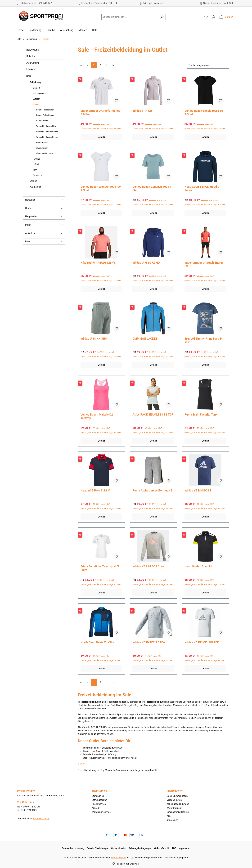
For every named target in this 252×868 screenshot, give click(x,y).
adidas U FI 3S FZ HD (146, 263)
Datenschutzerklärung (178, 812)
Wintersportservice (101, 812)
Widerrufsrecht (174, 808)
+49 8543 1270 (25, 802)
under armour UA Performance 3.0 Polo (100, 112)
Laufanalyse (98, 796)
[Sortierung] (208, 65)
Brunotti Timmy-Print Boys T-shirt (203, 340)
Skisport (36, 88)
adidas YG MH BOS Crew (148, 566)
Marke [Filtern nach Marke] (44, 225)
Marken (31, 69)
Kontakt (96, 808)
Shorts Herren (42, 143)
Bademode (37, 175)
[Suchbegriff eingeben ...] (130, 17)
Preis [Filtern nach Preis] (44, 241)
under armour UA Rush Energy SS (204, 264)
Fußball (36, 164)
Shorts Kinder (42, 148)
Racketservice (99, 804)
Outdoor (36, 99)
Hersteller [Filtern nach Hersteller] (44, 200)
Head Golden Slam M (198, 566)
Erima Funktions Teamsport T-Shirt (100, 568)
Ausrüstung (33, 63)
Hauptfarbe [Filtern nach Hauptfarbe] (44, 216)
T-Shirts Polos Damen (45, 115)
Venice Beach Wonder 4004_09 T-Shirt (101, 188)
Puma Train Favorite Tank (201, 414)
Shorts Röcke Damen (45, 153)
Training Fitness (40, 93)
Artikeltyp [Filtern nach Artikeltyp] (44, 233)
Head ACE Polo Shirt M (95, 490)
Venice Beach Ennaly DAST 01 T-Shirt (204, 112)
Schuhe (31, 56)
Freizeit (36, 104)
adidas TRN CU (142, 111)
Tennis (36, 170)
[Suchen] (162, 17)
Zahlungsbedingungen (178, 804)
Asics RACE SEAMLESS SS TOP (153, 414)
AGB (169, 816)
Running (36, 159)
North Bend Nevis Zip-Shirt (98, 642)
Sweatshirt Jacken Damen (47, 132)
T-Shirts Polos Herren (45, 110)
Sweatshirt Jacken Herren (47, 126)
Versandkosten (174, 800)
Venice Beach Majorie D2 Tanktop (97, 416)
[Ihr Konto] (214, 17)
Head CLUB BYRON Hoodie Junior (202, 188)
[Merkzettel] (206, 17)
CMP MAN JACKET (145, 339)
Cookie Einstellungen (177, 796)
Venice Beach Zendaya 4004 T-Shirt (152, 188)
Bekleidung (33, 50)
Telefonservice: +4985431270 (35, 3)
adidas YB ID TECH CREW (149, 642)
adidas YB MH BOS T (198, 490)
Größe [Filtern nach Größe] (44, 208)
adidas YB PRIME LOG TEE (202, 642)
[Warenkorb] (226, 17)
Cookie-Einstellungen (98, 848)
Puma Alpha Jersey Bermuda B (153, 490)
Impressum (172, 820)
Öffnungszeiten (99, 800)
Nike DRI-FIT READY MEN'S (98, 263)
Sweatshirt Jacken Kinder (47, 137)
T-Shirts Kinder (42, 121)
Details (101, 137)
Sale (29, 76)
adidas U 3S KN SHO (94, 339)
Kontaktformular (41, 819)
